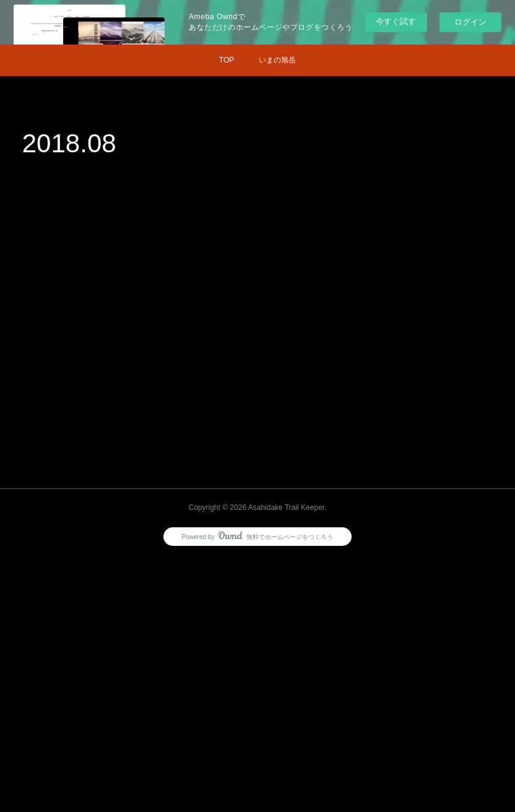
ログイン (470, 22)
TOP (227, 60)
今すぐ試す (396, 21)
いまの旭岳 (277, 60)
